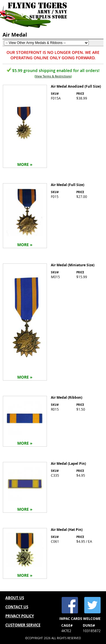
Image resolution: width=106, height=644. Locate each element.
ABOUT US (15, 598)
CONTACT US (17, 607)
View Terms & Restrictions (53, 76)
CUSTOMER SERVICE (23, 625)
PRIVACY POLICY (20, 616)
